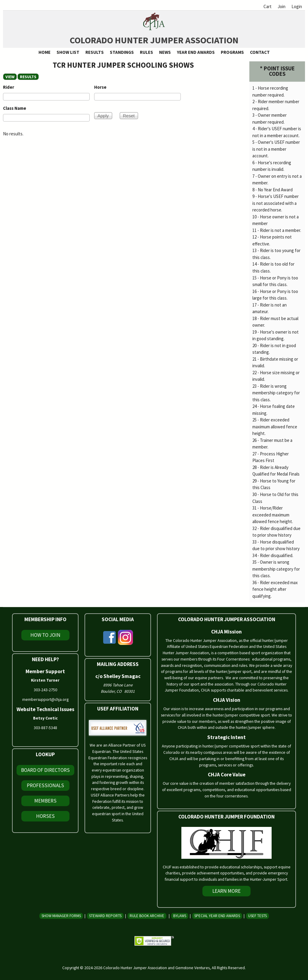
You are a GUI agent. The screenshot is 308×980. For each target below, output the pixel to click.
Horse (100, 87)
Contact (260, 52)
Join (282, 6)
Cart (268, 6)
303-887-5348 (45, 728)
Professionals (45, 785)
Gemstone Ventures (192, 968)
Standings (122, 52)
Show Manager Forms (61, 916)
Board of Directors (45, 770)
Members (45, 801)
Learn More (226, 891)
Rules (146, 52)
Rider (9, 87)
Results (95, 52)
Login (297, 6)
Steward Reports (105, 916)
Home (45, 52)
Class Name (15, 108)
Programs (232, 52)
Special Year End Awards (217, 916)
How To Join (45, 635)
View (10, 77)
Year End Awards (196, 52)
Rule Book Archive (147, 916)
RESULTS (29, 77)
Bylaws (180, 916)
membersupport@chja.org (45, 699)
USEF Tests (257, 916)
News (165, 52)
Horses (45, 816)
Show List (68, 52)
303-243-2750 (45, 690)
